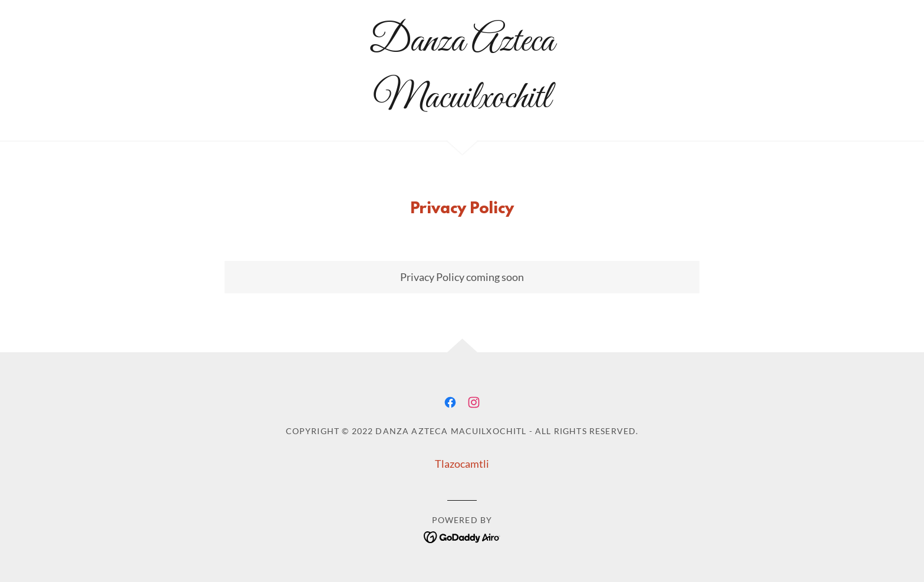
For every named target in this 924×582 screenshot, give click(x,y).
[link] (462, 103)
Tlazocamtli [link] (462, 464)
